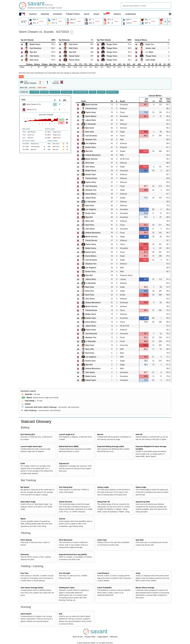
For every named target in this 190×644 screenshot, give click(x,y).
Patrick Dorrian (91, 108)
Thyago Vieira (112, 44)
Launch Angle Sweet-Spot (31, 446)
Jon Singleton (91, 143)
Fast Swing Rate (66, 487)
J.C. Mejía (149, 52)
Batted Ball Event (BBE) (69, 446)
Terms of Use (78, 637)
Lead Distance (103, 573)
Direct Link (24, 88)
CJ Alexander (91, 124)
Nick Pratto (73, 48)
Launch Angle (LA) (67, 434)
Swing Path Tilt (104, 502)
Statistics (117, 14)
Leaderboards (130, 14)
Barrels (100, 434)
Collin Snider (150, 60)
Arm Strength (64, 573)
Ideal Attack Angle (28, 502)
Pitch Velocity (26, 540)
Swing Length (103, 487)
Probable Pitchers (73, 14)
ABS (106, 14)
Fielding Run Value (67, 588)
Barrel (29, 398)
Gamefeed (45, 14)
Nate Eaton (34, 60)
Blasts (23, 519)
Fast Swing (30, 401)
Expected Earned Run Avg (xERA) (73, 554)
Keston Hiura (91, 147)
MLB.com (114, 637)
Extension (25, 554)
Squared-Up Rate (143, 502)
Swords (62, 519)
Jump (138, 573)
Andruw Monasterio (93, 155)
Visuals (96, 14)
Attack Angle (141, 487)
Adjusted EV (64, 464)
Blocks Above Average (145, 588)
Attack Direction (66, 502)
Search (87, 14)
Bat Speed (25, 487)
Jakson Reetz (91, 120)
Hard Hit (28, 394)
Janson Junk (150, 48)
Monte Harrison (91, 105)
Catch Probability (104, 588)
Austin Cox (150, 44)
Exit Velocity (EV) (28, 434)
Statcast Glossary (36, 421)
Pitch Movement (66, 540)
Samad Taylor (74, 56)
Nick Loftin (90, 132)
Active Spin (102, 540)
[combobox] (146, 6)
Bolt (61, 614)
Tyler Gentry (34, 56)
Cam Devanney (36, 48)
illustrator (33, 14)
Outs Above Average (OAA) (32, 588)
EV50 (23, 464)
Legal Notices (103, 637)
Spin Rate (140, 540)
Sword (28, 404)
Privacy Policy (90, 637)
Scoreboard (57, 14)
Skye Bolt (33, 52)
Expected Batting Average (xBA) (111, 446)
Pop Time (25, 573)
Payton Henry (74, 60)
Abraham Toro (91, 140)
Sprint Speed (26, 614)
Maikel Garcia (35, 44)
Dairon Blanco (91, 116)
